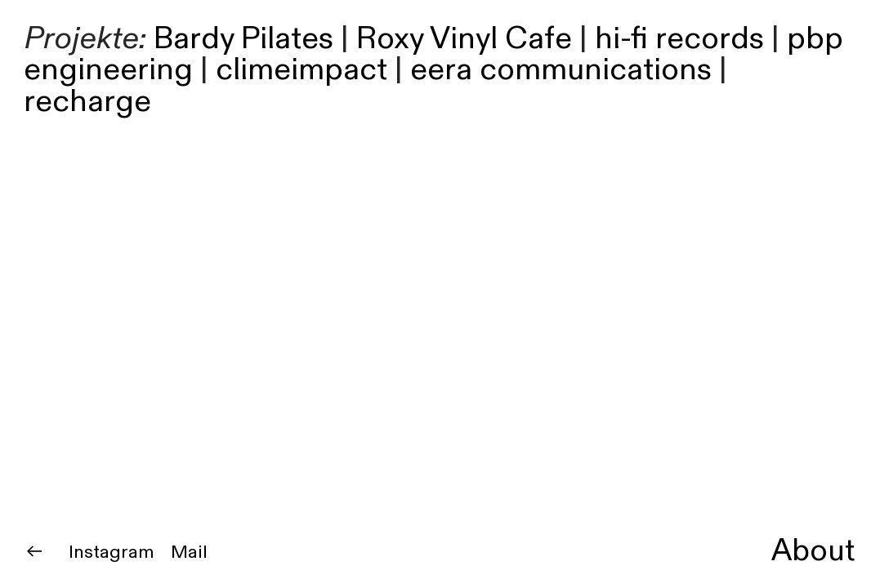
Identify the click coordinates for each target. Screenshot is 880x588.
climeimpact (302, 70)
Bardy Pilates (243, 39)
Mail (189, 552)
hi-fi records (679, 39)
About (813, 551)
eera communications (561, 70)
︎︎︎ (34, 552)
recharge (87, 102)
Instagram (112, 552)
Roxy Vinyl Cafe (464, 39)
